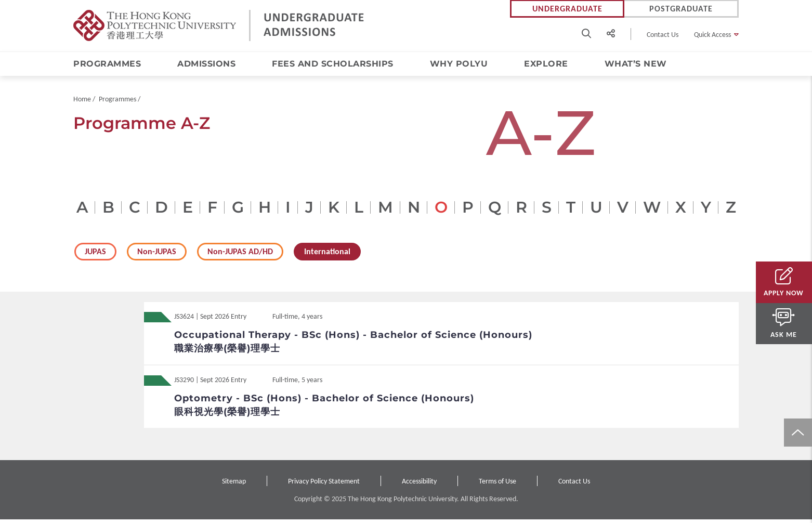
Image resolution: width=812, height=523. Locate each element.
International (327, 255)
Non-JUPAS (157, 255)
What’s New (636, 64)
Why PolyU (459, 64)
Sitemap (234, 485)
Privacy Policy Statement (324, 485)
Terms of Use (497, 485)
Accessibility (419, 485)
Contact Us (663, 35)
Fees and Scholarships (333, 64)
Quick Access (712, 35)
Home (82, 103)
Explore (546, 64)
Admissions (206, 64)
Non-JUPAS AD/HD (240, 255)
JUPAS (95, 255)
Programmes (107, 64)
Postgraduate (681, 9)
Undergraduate (567, 9)
